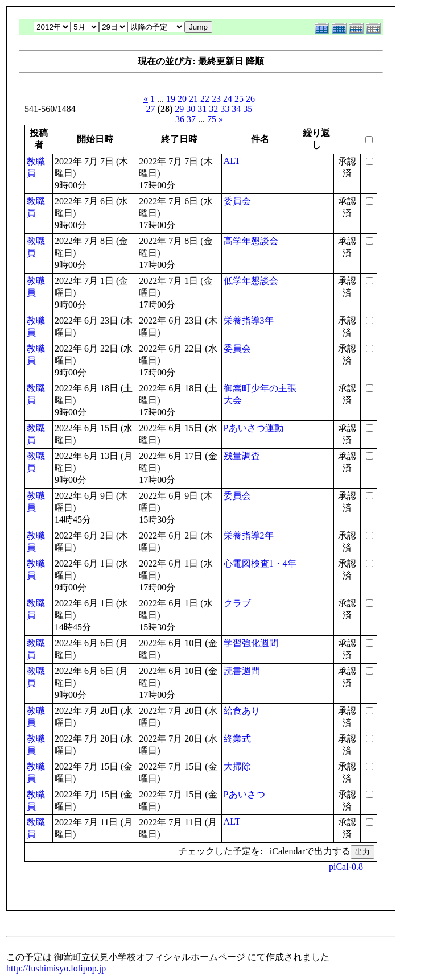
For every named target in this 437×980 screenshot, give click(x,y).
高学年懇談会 (251, 241)
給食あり (242, 711)
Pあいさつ (244, 794)
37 (191, 119)
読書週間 (242, 671)
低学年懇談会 (251, 281)
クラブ (237, 603)
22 (205, 99)
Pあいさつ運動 (253, 428)
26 (250, 99)
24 (228, 99)
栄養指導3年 (249, 321)
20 (182, 99)
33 (225, 109)
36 (180, 119)
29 (179, 109)
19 (171, 99)
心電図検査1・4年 (260, 563)
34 (236, 109)
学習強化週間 (251, 643)
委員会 (237, 201)
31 (202, 109)
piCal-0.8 (346, 867)
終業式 (237, 739)
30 (191, 109)
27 (151, 109)
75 (212, 119)
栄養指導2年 (249, 536)
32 (213, 109)
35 (248, 109)
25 (239, 99)
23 (216, 99)
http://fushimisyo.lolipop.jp (56, 968)
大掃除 (237, 766)
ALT (232, 161)
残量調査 (242, 456)
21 (193, 99)
